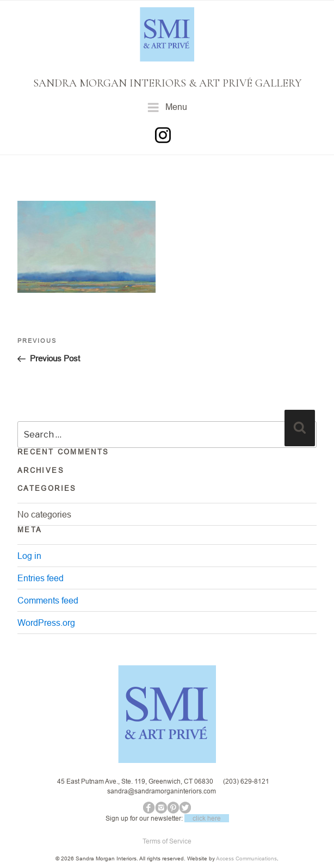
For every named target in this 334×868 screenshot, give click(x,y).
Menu (167, 107)
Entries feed (41, 578)
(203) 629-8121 (246, 781)
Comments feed (48, 600)
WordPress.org (46, 623)
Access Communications (246, 858)
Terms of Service (167, 841)
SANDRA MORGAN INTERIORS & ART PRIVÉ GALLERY (167, 83)
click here (207, 818)
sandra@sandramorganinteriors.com (162, 791)
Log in (29, 556)
